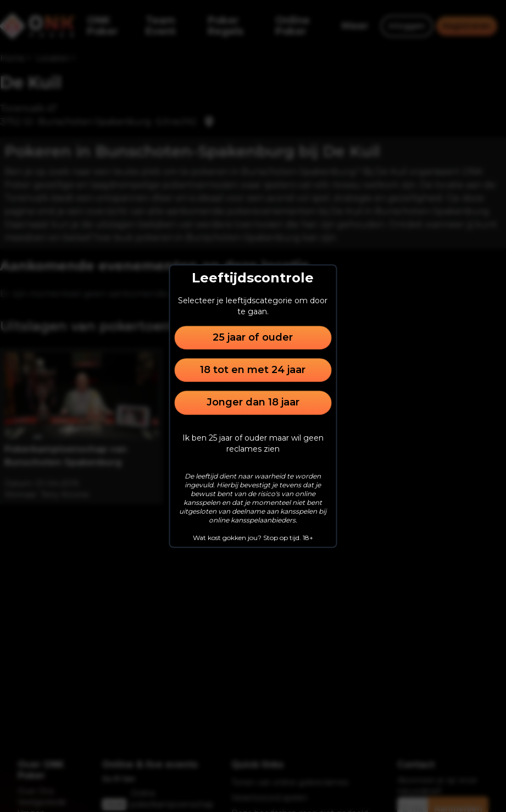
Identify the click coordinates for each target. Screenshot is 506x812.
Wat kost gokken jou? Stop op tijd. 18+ (253, 538)
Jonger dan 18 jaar (253, 403)
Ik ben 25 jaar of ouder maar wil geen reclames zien (253, 443)
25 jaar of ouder (253, 337)
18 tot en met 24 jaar (253, 370)
